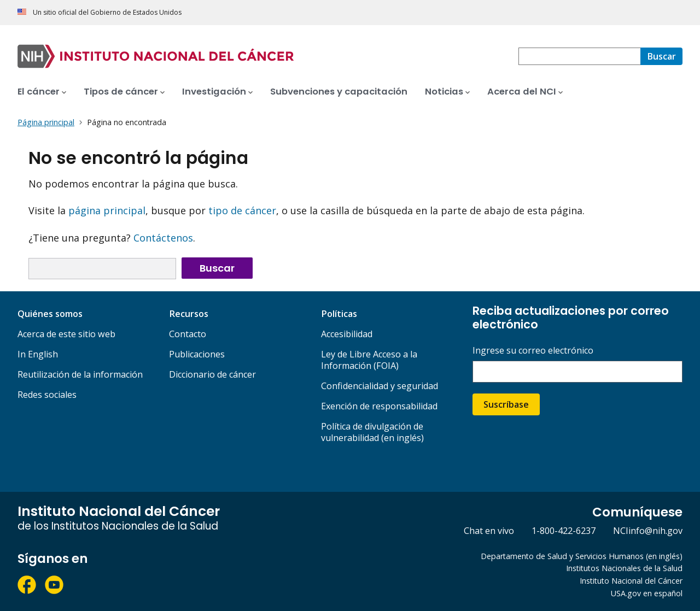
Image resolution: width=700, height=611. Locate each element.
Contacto (188, 334)
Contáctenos (163, 238)
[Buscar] (661, 56)
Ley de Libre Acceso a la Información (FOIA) (369, 360)
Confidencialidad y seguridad (380, 386)
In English (38, 354)
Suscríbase (506, 404)
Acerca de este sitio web (66, 334)
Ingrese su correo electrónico (533, 351)
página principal (107, 210)
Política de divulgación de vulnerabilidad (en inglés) (372, 432)
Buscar (217, 268)
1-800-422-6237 (564, 531)
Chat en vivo (489, 531)
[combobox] (579, 56)
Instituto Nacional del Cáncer (631, 581)
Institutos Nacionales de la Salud (624, 568)
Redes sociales (47, 395)
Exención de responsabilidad (379, 406)
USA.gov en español (647, 593)
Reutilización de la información (80, 374)
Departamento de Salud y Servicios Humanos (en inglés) (582, 556)
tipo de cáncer (242, 210)
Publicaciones (197, 354)
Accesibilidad (347, 334)
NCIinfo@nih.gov (648, 531)
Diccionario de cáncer (212, 374)
